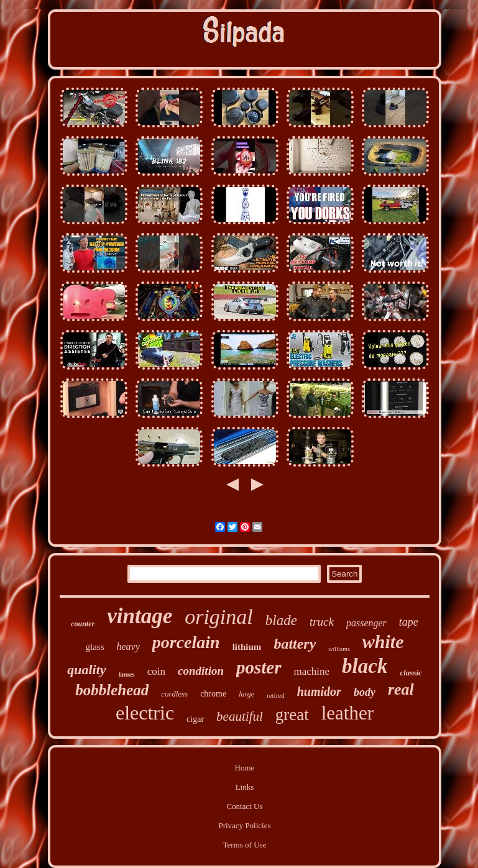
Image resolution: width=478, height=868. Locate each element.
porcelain (186, 642)
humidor (319, 692)
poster (259, 667)
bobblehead (112, 690)
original (219, 617)
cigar (195, 719)
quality (86, 669)
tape (409, 622)
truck (322, 622)
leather (347, 713)
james (127, 674)
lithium (247, 647)
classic (411, 673)
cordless (174, 694)
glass (94, 647)
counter (83, 624)
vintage (140, 616)
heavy (128, 646)
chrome (213, 694)
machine (312, 671)
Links (245, 787)
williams (339, 649)
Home (245, 768)
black (365, 666)
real (401, 689)
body (365, 692)
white (383, 642)
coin (156, 671)
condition (201, 671)
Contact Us (244, 806)
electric (145, 713)
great (292, 715)
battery (295, 644)
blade (281, 620)
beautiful (240, 716)
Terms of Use (245, 845)
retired (276, 695)
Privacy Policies (244, 825)
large (246, 694)
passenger (366, 623)
